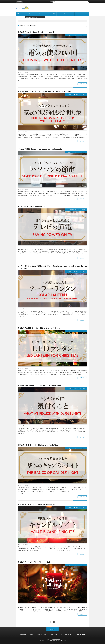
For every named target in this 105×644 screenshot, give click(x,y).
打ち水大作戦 (52, 14)
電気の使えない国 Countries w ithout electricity (37, 32)
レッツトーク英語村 (62, 14)
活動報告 (26, 72)
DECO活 (28, 14)
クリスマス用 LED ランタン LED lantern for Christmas (39, 328)
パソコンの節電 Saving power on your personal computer (40, 149)
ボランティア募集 (80, 14)
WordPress (64, 641)
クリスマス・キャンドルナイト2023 (77, 35)
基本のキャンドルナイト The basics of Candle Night (38, 445)
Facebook (71, 14)
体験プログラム (20, 14)
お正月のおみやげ (53, 2)
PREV (22, 622)
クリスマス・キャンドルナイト (40, 14)
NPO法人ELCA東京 (56, 639)
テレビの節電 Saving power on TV (31, 207)
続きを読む (82, 84)
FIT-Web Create (52, 641)
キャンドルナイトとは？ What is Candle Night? (36, 504)
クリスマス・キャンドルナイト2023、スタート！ (37, 562)
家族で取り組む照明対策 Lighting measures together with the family (44, 91)
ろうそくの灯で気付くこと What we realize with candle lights (42, 385)
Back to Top (53, 630)
